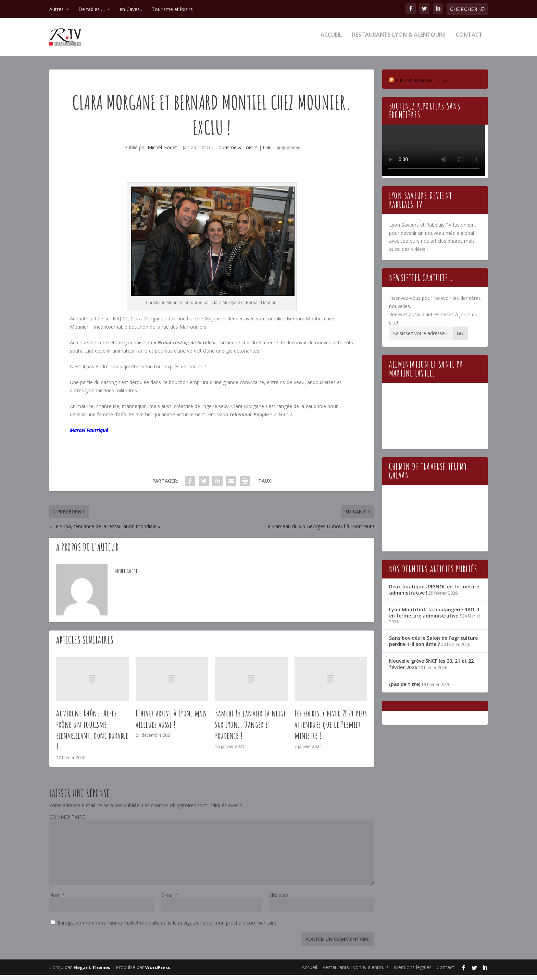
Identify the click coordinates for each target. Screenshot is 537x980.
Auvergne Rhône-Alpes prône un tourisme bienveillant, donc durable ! (92, 735)
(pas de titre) (405, 689)
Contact (469, 40)
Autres (57, 9)
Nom (57, 900)
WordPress (158, 972)
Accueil (331, 40)
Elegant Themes (92, 972)
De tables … (92, 9)
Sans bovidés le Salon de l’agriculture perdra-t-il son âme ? (433, 646)
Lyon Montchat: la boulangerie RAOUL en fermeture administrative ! (435, 617)
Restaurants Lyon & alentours (399, 40)
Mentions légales (413, 972)
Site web (279, 900)
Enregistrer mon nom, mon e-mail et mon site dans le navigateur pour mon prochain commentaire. (167, 927)
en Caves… (132, 9)
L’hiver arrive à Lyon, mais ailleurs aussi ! (171, 723)
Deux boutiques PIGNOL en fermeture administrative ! (434, 594)
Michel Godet (162, 152)
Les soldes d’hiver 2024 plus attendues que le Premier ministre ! (331, 729)
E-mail (170, 900)
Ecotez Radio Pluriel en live (422, 85)
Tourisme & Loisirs (236, 152)
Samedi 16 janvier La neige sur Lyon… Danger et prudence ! (251, 729)
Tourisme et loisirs (172, 9)
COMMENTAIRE (67, 822)
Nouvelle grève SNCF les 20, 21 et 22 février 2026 (431, 669)
